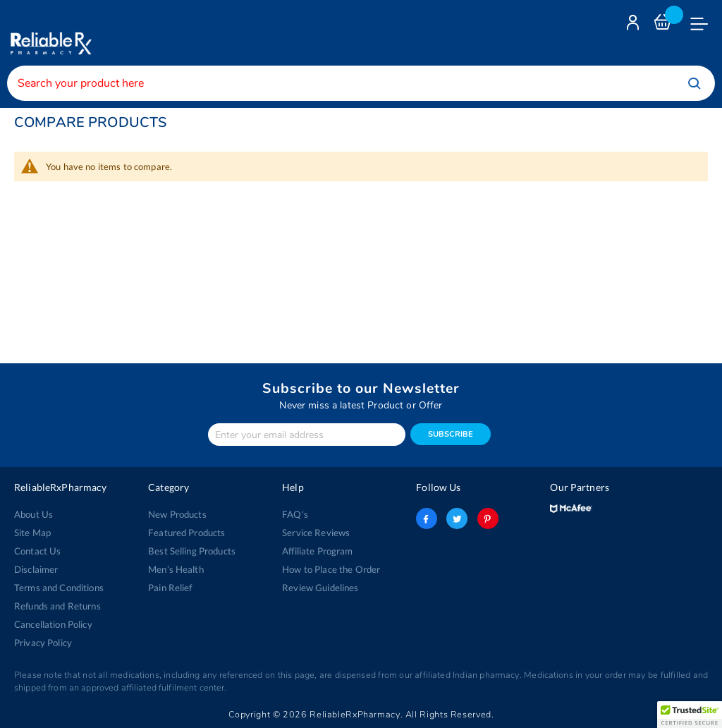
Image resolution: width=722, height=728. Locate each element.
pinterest (488, 518)
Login (635, 26)
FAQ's (295, 514)
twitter (457, 518)
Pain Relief (170, 588)
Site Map (32, 533)
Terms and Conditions (59, 588)
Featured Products (186, 533)
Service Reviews (316, 533)
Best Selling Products (192, 551)
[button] (690, 715)
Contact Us (37, 551)
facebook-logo (427, 518)
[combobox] (361, 83)
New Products (177, 514)
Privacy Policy (43, 643)
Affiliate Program (317, 551)
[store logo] (49, 33)
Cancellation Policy (53, 624)
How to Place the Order (331, 569)
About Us (33, 514)
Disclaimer (36, 569)
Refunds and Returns (57, 606)
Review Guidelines (320, 588)
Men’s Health (176, 569)
